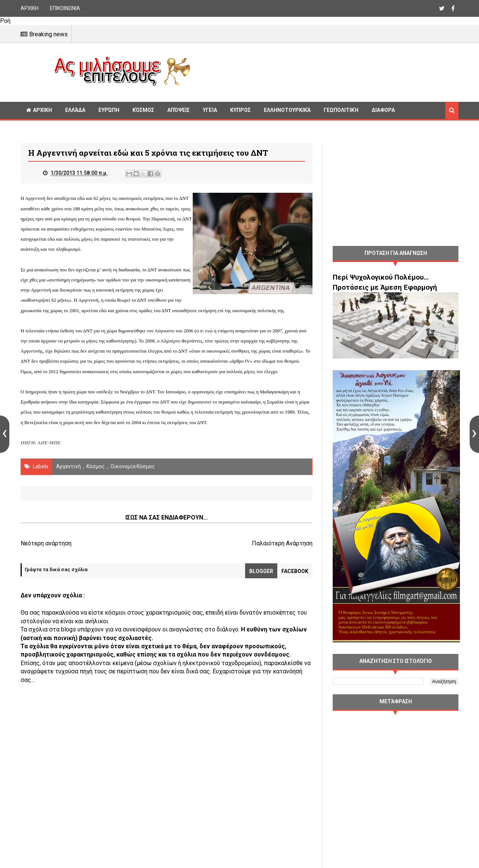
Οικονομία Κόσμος (133, 466)
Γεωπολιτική (341, 110)
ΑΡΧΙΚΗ (30, 8)
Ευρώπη (109, 110)
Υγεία (210, 110)
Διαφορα (383, 110)
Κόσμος (143, 110)
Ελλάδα (75, 110)
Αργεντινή (68, 466)
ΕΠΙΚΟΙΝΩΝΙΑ (65, 8)
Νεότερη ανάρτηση (46, 543)
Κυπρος (240, 110)
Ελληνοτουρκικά (287, 110)
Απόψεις (179, 110)
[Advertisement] (327, 71)
